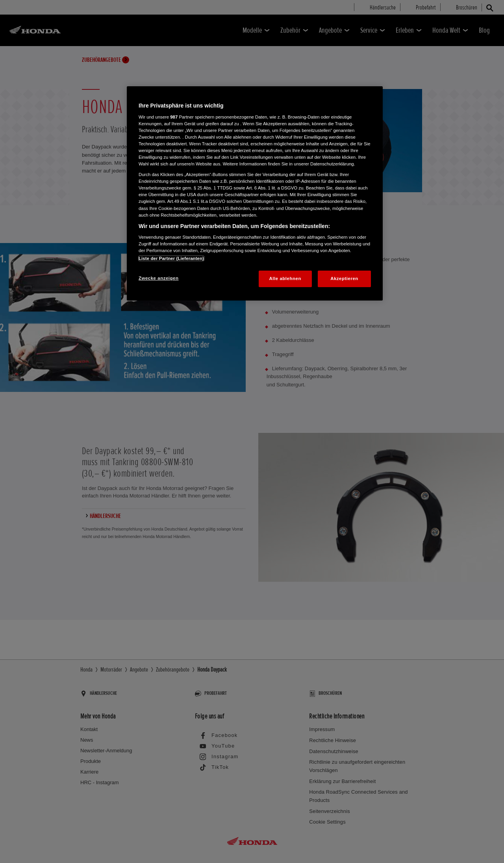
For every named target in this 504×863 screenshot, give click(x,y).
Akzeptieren (344, 278)
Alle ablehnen (285, 278)
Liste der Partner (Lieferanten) (171, 258)
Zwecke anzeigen (158, 278)
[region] (255, 193)
